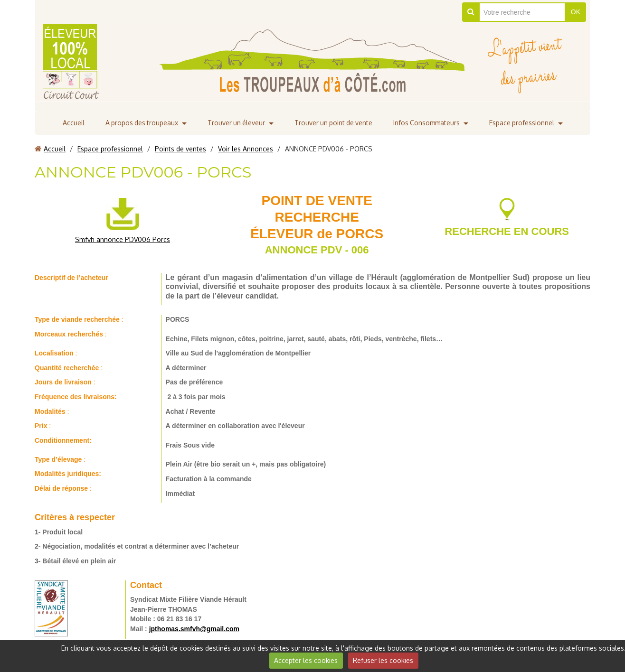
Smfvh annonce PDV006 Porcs (123, 239)
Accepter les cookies (306, 660)
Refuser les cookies (383, 660)
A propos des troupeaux (139, 123)
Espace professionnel (524, 123)
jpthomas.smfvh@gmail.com (194, 629)
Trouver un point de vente (333, 123)
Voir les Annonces (246, 149)
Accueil (70, 123)
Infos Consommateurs (428, 123)
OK (576, 12)
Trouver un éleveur (235, 123)
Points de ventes (180, 149)
